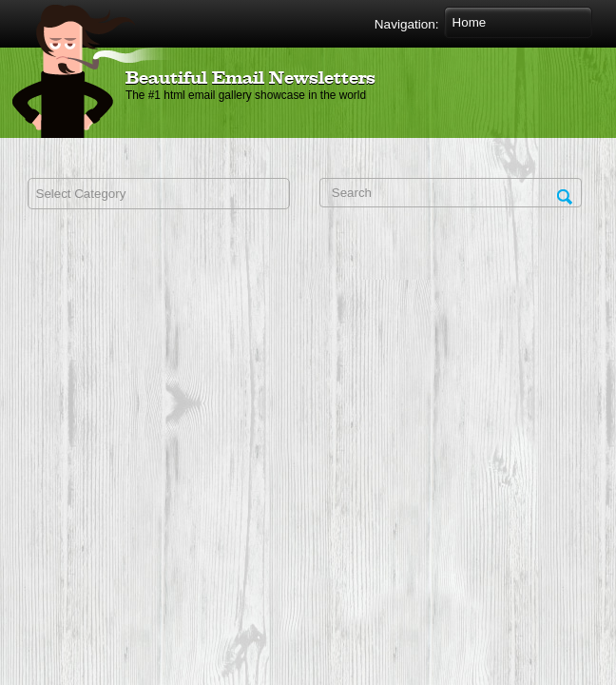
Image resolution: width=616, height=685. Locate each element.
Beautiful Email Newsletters (250, 79)
